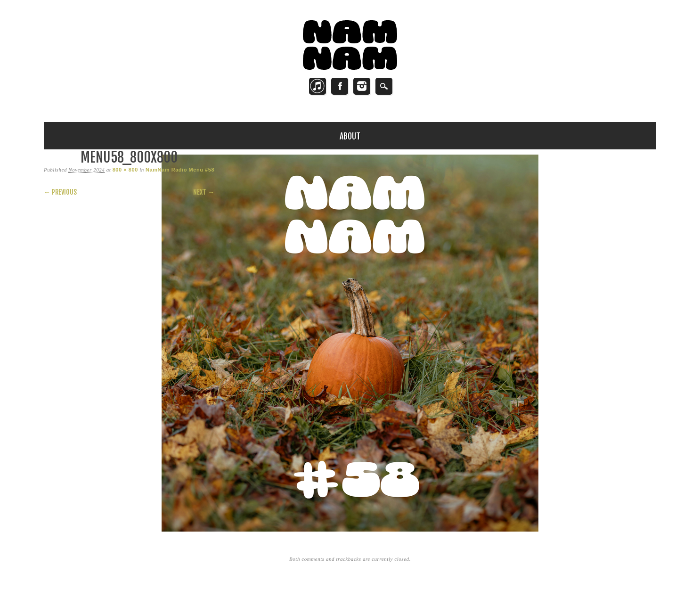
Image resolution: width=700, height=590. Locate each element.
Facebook (340, 86)
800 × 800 (125, 170)
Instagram (362, 86)
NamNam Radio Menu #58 (180, 170)
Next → (204, 192)
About (350, 136)
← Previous (60, 192)
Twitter (317, 86)
